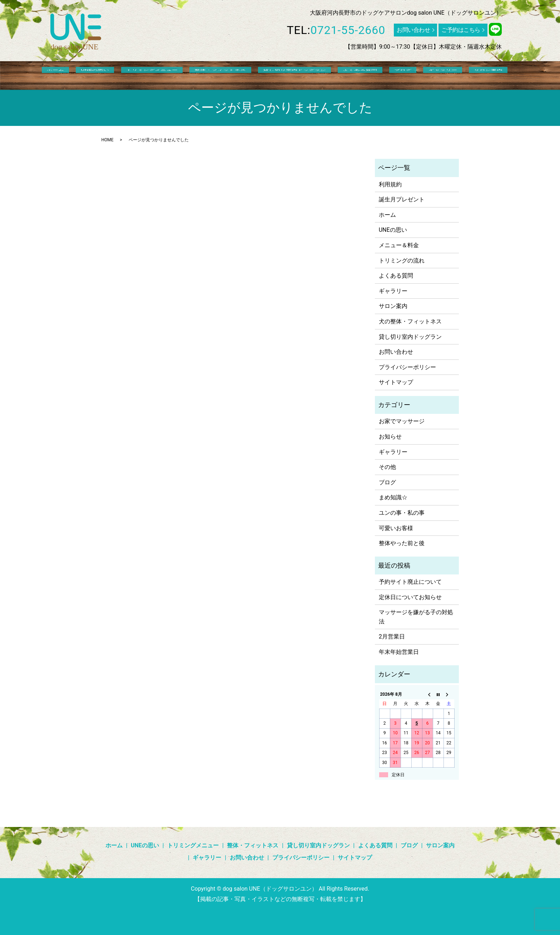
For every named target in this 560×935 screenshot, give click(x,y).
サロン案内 (448, 75)
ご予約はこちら (461, 30)
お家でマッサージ (402, 421)
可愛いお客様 (396, 528)
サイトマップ (396, 382)
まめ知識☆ (393, 497)
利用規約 (390, 184)
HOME (108, 140)
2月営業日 (392, 637)
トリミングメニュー (172, 75)
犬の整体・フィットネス (410, 321)
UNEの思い (126, 75)
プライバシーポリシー (407, 367)
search (474, 75)
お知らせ (390, 437)
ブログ (383, 75)
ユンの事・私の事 (402, 513)
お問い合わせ (413, 30)
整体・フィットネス (231, 75)
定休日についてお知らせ (410, 597)
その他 (387, 467)
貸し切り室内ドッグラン (294, 75)
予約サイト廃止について (410, 582)
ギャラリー (412, 75)
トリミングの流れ (402, 261)
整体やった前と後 (402, 543)
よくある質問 (350, 75)
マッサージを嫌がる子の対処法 (416, 617)
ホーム (96, 75)
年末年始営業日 (399, 652)
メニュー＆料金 (399, 245)
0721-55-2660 (348, 30)
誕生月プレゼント (402, 199)
